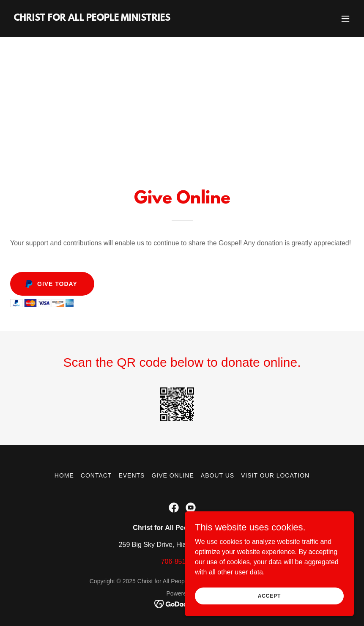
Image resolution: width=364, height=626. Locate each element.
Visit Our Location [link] (275, 475)
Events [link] (131, 475)
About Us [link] (218, 475)
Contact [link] (96, 475)
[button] (345, 19)
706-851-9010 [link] (182, 561)
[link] (92, 18)
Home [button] (64, 475)
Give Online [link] (172, 475)
